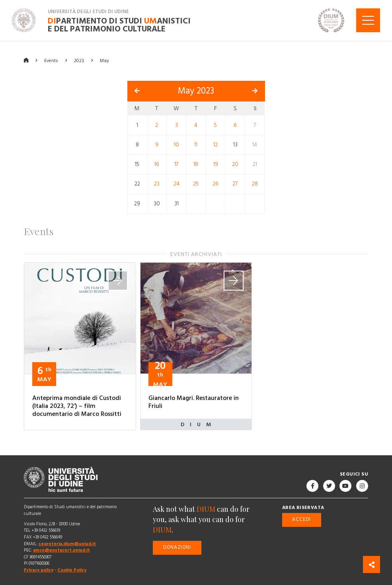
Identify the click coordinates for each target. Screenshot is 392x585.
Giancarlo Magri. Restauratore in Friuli (194, 402)
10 (176, 145)
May (104, 60)
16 (157, 164)
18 (196, 164)
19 (216, 164)
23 (157, 184)
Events (51, 60)
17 (176, 164)
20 (235, 164)
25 (196, 184)
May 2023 (196, 91)
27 (235, 184)
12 (216, 145)
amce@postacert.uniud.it (61, 550)
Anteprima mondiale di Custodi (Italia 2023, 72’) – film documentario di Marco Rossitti (77, 406)
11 (196, 145)
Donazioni (177, 547)
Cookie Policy (72, 570)
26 (216, 184)
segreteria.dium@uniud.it (67, 543)
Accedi (301, 520)
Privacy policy (39, 570)
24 (176, 184)
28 (255, 184)
